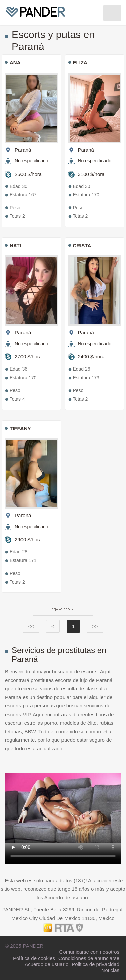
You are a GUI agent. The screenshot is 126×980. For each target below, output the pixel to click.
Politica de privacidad (95, 964)
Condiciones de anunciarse (89, 958)
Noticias (110, 970)
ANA (15, 63)
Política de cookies (34, 958)
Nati (15, 246)
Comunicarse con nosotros (89, 952)
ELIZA (80, 63)
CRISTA (82, 246)
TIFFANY (20, 428)
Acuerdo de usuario (66, 898)
